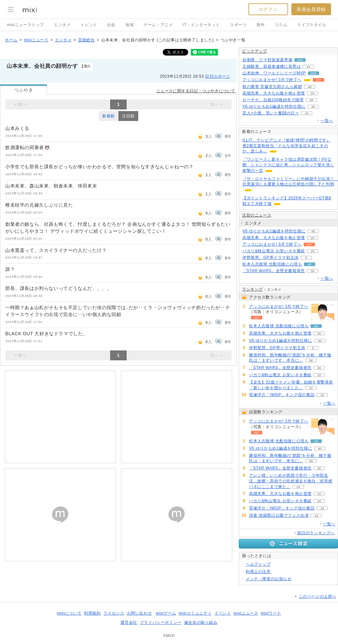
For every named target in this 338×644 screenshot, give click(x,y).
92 (310, 264)
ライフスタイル (312, 25)
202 (313, 73)
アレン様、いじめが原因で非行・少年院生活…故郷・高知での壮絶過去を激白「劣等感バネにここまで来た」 (291, 481)
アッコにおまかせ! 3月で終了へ (272, 80)
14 (316, 516)
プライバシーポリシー (161, 623)
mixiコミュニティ (195, 613)
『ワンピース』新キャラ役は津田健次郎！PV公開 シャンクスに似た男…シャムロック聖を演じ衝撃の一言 (288, 165)
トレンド (89, 25)
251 (300, 60)
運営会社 (129, 623)
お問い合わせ (140, 613)
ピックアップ (255, 51)
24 (307, 113)
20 (312, 93)
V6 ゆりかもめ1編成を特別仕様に (274, 106)
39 (311, 100)
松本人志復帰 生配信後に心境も (272, 264)
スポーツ (238, 25)
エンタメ (62, 25)
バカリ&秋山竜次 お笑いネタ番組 (274, 251)
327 (319, 80)
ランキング (253, 289)
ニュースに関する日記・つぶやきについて (196, 91)
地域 (129, 25)
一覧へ (327, 121)
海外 (260, 25)
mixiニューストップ (25, 25)
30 (312, 271)
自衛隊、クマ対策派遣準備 (267, 60)
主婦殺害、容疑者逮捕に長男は (272, 66)
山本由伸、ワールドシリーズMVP (274, 73)
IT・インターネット (201, 25)
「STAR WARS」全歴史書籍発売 (274, 271)
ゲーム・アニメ (158, 25)
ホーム (11, 40)
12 (311, 388)
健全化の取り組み (201, 623)
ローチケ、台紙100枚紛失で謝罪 (273, 100)
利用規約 (92, 613)
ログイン (268, 9)
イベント (223, 613)
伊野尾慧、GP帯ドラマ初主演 (271, 258)
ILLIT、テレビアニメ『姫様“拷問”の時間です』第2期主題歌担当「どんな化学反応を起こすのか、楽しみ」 (286, 146)
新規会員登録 (311, 9)
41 (308, 67)
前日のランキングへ (316, 533)
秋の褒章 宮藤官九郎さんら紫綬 (272, 87)
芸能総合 (86, 40)
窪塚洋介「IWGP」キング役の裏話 (282, 395)
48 (310, 87)
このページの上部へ (318, 596)
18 (322, 395)
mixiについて (69, 613)
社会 (111, 25)
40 (313, 107)
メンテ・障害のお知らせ (269, 579)
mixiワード (271, 613)
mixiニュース (36, 40)
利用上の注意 (258, 572)
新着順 (108, 116)
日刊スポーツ (218, 76)
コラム (281, 25)
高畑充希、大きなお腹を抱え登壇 (274, 93)
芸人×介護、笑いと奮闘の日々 (271, 113)
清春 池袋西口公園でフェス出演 (279, 515)
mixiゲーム (166, 613)
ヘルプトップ (258, 564)
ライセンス (114, 613)
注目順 (128, 116)
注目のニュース (257, 215)
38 (311, 361)
